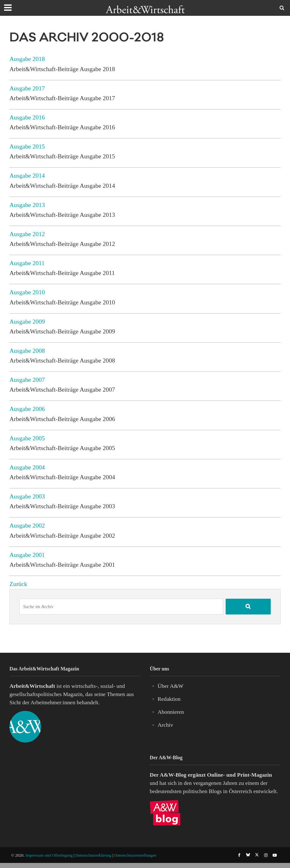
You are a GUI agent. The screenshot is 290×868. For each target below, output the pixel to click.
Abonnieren (171, 712)
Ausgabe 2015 (27, 147)
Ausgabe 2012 (27, 234)
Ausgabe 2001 (27, 555)
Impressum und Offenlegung (49, 855)
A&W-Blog (173, 775)
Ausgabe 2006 (27, 409)
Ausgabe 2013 (27, 205)
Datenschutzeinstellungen (135, 855)
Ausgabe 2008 (27, 351)
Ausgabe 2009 (27, 322)
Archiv (166, 725)
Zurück (18, 584)
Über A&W (171, 686)
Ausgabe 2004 (27, 467)
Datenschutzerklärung (93, 855)
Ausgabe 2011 (27, 263)
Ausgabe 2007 (27, 380)
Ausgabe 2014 (27, 176)
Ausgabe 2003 (27, 496)
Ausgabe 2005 (27, 438)
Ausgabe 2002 (27, 526)
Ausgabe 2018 (27, 59)
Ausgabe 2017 (27, 88)
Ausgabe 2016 (27, 117)
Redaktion (169, 699)
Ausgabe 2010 (27, 292)
